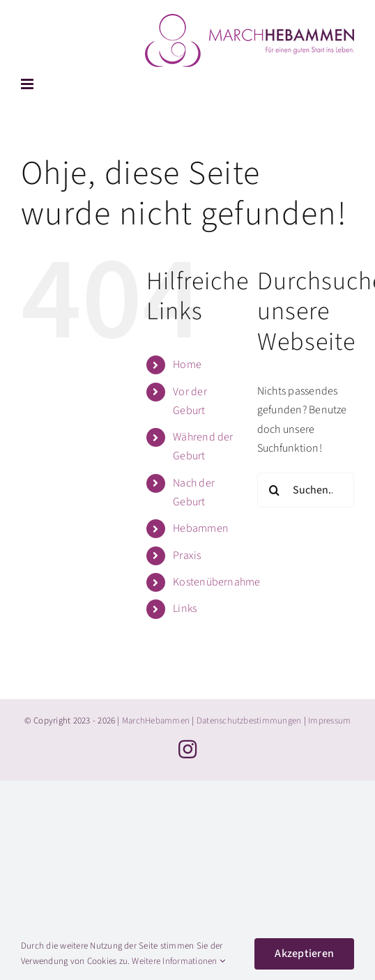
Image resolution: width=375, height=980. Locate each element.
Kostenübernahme (217, 582)
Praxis (187, 556)
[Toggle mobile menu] (28, 84)
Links (185, 608)
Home (187, 365)
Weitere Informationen (178, 961)
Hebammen (201, 528)
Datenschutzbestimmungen (249, 721)
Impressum (329, 721)
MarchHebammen (156, 721)
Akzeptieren (304, 954)
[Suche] (275, 490)
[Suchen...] (306, 490)
